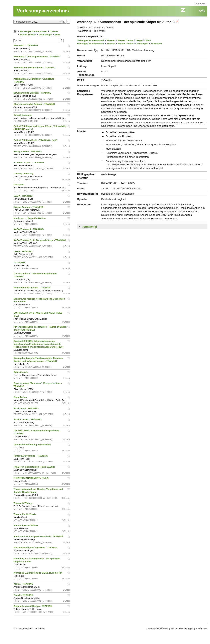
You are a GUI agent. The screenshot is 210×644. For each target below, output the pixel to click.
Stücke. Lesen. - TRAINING (28, 419)
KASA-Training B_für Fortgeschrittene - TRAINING (40, 240)
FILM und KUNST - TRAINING (29, 162)
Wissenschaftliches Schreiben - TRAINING (36, 548)
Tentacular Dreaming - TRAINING (31, 456)
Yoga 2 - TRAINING (24, 595)
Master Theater (28, 35)
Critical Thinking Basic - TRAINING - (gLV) (36, 140)
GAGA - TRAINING (23, 196)
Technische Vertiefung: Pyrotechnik (32, 445)
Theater (54, 31)
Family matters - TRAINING (28, 151)
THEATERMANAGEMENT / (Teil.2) (31, 478)
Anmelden (201, 4)
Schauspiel (142, 44)
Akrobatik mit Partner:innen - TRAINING (35, 68)
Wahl (57, 35)
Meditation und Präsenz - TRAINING (32, 288)
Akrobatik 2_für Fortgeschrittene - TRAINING (37, 57)
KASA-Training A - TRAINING (29, 229)
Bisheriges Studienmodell (34, 31)
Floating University (24, 174)
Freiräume (19, 185)
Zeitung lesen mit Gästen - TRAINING (33, 606)
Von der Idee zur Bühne (26, 525)
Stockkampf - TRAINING (26, 408)
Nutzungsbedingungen (182, 629)
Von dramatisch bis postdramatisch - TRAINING (39, 536)
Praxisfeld (156, 44)
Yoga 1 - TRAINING (24, 584)
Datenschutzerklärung (157, 629)
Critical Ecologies (23, 115)
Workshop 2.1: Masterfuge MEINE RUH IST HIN (38, 573)
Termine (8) (89, 227)
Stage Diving (20, 397)
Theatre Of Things (23, 503)
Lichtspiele (20, 262)
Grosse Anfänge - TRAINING (29, 207)
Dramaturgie (45, 35)
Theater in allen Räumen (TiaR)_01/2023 (34, 467)
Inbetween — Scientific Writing (30, 218)
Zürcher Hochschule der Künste (29, 629)
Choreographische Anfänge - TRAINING (34, 104)
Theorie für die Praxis (25, 514)
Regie (140, 40)
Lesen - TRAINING (23, 251)
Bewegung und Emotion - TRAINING (33, 93)
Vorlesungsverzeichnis (43, 11)
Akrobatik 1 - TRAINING (26, 45)
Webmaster (202, 629)
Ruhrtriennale (21, 372)
